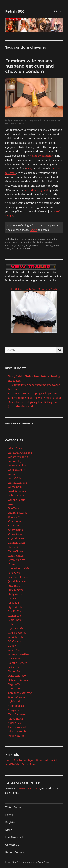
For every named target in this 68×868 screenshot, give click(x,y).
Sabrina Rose (16, 689)
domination (17, 242)
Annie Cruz (15, 487)
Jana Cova (14, 573)
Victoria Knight (18, 731)
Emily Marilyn (17, 560)
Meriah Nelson (17, 637)
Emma (12, 564)
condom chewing (36, 239)
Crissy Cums (16, 530)
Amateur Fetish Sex (20, 453)
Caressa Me (15, 517)
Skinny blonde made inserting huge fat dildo (35, 398)
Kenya (12, 598)
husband (10, 245)
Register (10, 822)
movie (33, 245)
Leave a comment (21, 249)
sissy (29, 169)
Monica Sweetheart (20, 654)
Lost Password (14, 837)
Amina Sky (15, 461)
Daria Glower (16, 551)
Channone (15, 521)
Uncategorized (17, 727)
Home (9, 815)
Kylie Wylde (15, 607)
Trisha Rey (13, 239)
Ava (10, 504)
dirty (7, 242)
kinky (18, 245)
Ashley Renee (16, 496)
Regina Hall (15, 684)
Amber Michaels (18, 457)
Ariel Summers (17, 491)
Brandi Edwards (18, 513)
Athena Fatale (17, 500)
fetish (36, 242)
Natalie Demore (18, 663)
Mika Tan (14, 650)
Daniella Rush (17, 543)
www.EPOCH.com (30, 788)
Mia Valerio (15, 641)
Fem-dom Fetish (19, 568)
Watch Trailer (13, 807)
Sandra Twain (17, 697)
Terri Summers (17, 714)
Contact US (12, 845)
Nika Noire (15, 667)
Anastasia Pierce (18, 465)
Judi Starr (14, 586)
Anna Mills (15, 478)
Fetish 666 (15, 11)
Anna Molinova (17, 483)
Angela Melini (17, 470)
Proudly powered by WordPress (34, 862)
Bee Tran (14, 508)
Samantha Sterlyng (20, 693)
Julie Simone (16, 590)
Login (34, 230)
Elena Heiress (16, 556)
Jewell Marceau (17, 581)
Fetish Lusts (29, 764)
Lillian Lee (15, 616)
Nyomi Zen (15, 671)
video (56, 245)
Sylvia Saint (15, 701)
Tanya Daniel (16, 710)
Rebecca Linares (18, 680)
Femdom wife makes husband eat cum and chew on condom (29, 66)
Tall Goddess (16, 706)
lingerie (25, 245)
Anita (12, 474)
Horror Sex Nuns (15, 760)
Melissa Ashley (17, 633)
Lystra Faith (16, 629)
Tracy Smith (16, 719)
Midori (12, 646)
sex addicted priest (37, 190)
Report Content (15, 852)
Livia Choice (16, 620)
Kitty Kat (14, 603)
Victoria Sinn (16, 736)
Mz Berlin (14, 659)
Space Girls (35, 760)
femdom (28, 242)
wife (7, 249)
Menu (58, 11)
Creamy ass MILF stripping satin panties (33, 393)
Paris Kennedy (17, 676)
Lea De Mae (15, 611)
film (42, 242)
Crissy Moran (16, 534)
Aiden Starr (15, 448)
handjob (49, 242)
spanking (48, 245)
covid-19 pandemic (42, 156)
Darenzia (14, 547)
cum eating (52, 239)
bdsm (24, 239)
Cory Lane (14, 526)
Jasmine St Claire (18, 577)
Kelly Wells (15, 594)
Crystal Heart (16, 538)
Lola (11, 624)
